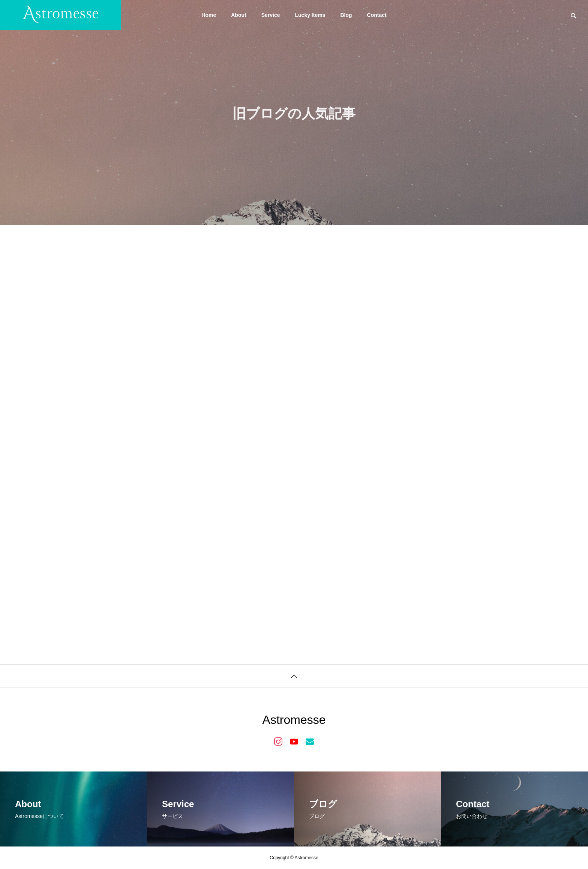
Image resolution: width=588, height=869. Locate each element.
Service (271, 15)
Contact (377, 15)
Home (209, 15)
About (238, 15)
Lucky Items (310, 15)
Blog (346, 15)
